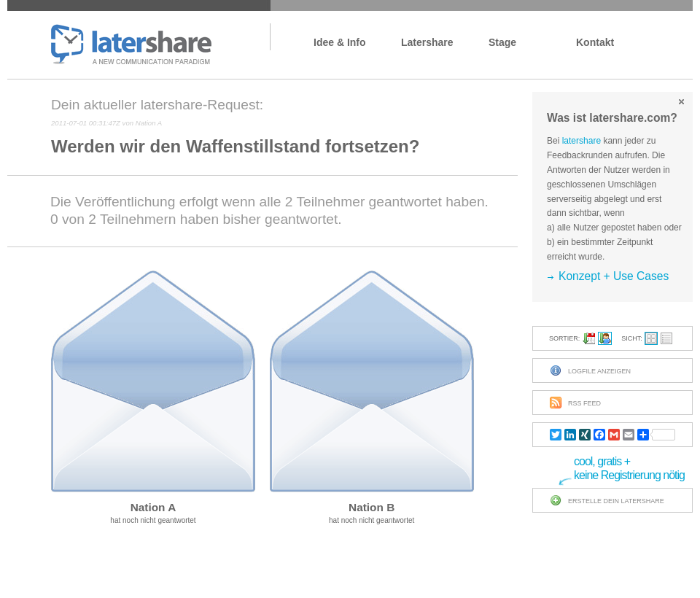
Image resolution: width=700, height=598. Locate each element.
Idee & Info (340, 42)
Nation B (372, 507)
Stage (502, 42)
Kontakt (595, 42)
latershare (131, 46)
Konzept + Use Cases (614, 276)
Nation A (153, 507)
